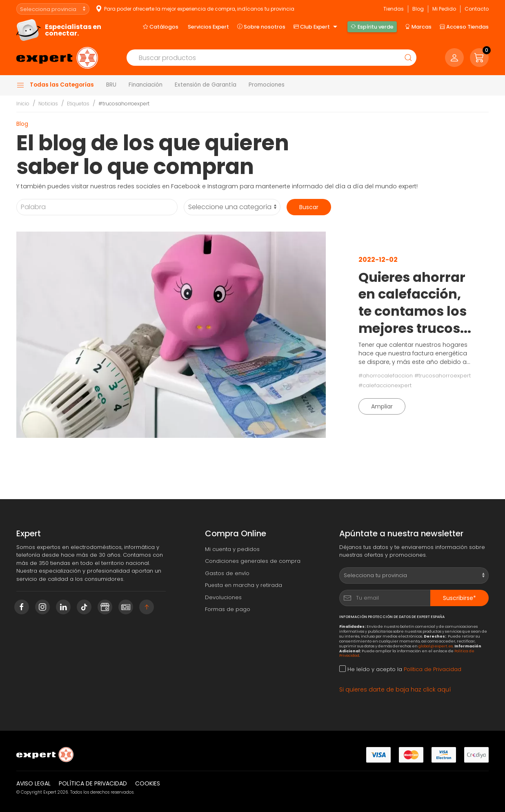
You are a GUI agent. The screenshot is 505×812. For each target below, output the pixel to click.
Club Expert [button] (316, 27)
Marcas (418, 27)
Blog (418, 9)
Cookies (148, 783)
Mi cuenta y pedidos (232, 549)
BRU (111, 85)
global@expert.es (436, 646)
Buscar (309, 207)
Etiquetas (78, 104)
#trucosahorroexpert (124, 104)
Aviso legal (33, 783)
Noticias (48, 104)
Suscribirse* (459, 598)
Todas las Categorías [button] (55, 85)
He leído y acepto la (400, 669)
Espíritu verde (372, 27)
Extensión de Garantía (206, 85)
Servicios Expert (208, 27)
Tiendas (394, 9)
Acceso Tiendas (464, 27)
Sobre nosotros (261, 27)
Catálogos (161, 27)
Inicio (23, 104)
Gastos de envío (227, 573)
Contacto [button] (477, 9)
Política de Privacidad (433, 669)
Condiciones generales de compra (253, 561)
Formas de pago (228, 609)
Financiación (146, 85)
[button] (479, 58)
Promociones (267, 85)
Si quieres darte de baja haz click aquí (395, 689)
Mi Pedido (444, 9)
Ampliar (382, 406)
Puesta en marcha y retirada (244, 585)
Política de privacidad (93, 783)
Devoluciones (223, 597)
